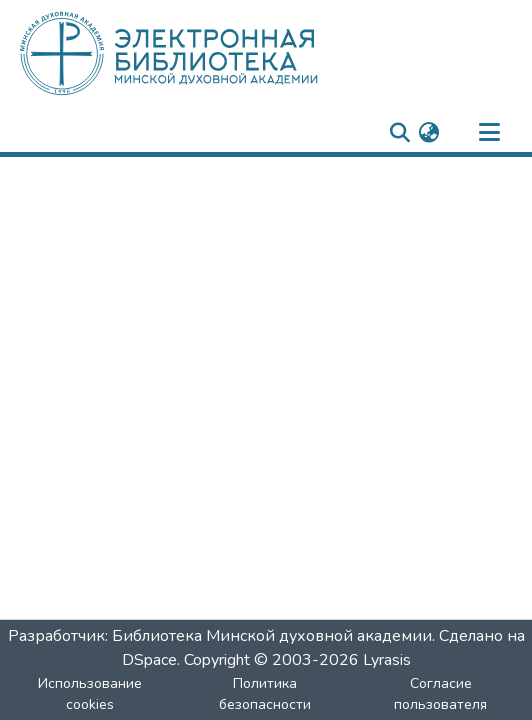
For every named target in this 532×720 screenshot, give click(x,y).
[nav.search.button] (399, 133)
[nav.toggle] (489, 133)
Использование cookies (90, 694)
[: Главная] (202, 53)
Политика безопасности (265, 694)
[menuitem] (428, 133)
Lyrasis (387, 660)
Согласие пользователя (440, 694)
